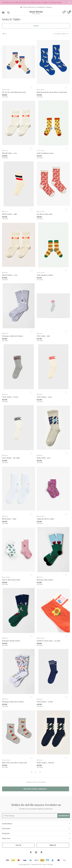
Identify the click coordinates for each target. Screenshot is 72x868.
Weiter (40, 772)
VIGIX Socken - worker (45, 702)
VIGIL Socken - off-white (11, 458)
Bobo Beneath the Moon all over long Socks (52, 92)
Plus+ (45, 864)
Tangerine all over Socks (45, 519)
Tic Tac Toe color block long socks (14, 92)
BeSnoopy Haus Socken (45, 580)
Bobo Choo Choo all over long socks (15, 763)
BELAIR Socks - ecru (9, 153)
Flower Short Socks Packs (11, 580)
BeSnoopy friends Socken (11, 641)
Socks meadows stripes (45, 275)
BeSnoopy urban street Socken (13, 702)
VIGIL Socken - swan (44, 397)
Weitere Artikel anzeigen (36, 789)
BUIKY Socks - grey (44, 458)
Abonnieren (64, 816)
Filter (36, 26)
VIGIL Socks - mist (43, 336)
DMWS (40, 864)
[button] (3, 13)
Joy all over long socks (45, 214)
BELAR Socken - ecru (10, 275)
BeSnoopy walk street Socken (12, 336)
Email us (53, 845)
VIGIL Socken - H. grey (10, 397)
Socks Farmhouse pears (45, 153)
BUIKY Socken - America (45, 763)
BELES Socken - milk (9, 214)
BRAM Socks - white (9, 519)
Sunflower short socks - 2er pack (48, 641)
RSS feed (50, 864)
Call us (18, 845)
